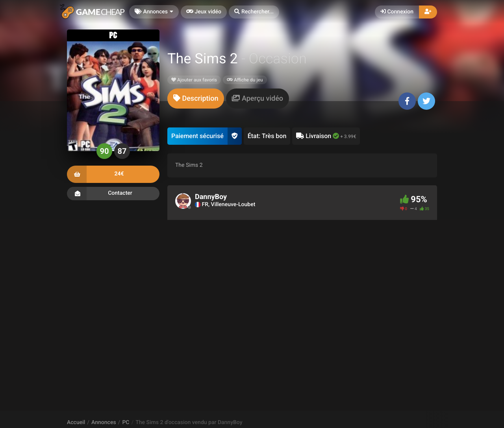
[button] (254, 12)
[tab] (196, 99)
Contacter (113, 194)
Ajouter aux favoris (194, 80)
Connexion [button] (397, 12)
